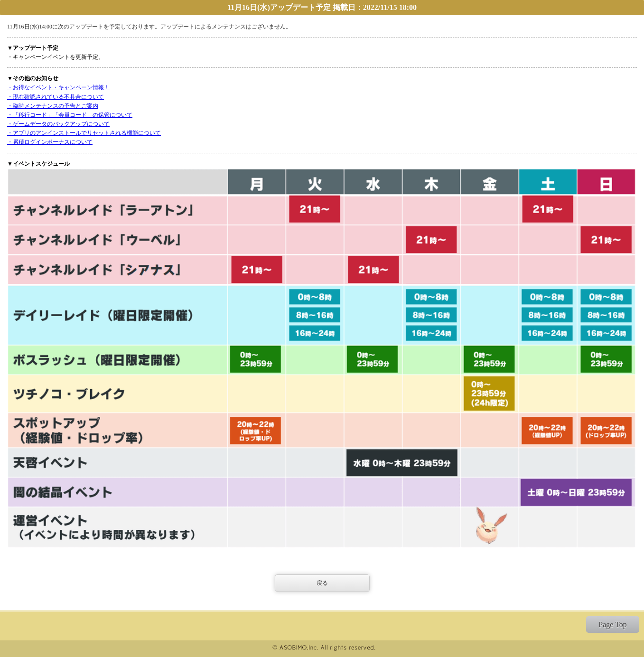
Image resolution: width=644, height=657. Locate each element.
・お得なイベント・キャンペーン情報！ (58, 87)
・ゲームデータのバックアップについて (58, 124)
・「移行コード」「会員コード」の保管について (70, 115)
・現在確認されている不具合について (56, 97)
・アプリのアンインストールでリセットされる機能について (84, 133)
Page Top (612, 624)
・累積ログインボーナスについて (50, 142)
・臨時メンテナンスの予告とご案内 (53, 106)
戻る (322, 583)
